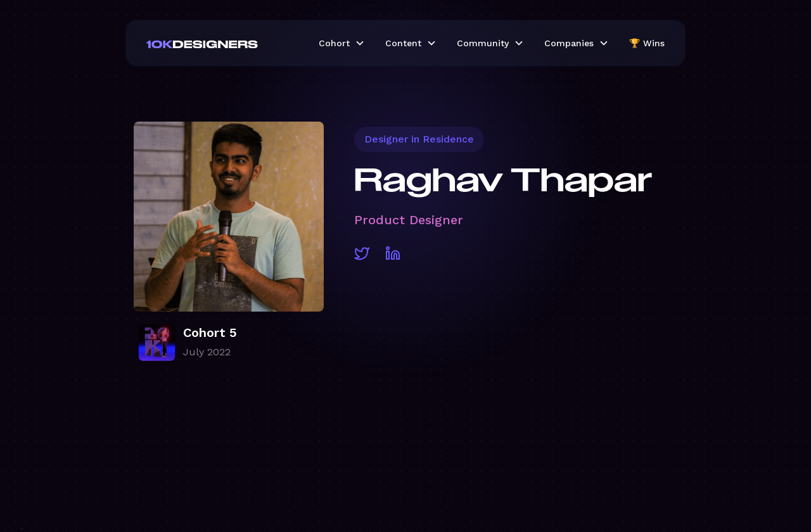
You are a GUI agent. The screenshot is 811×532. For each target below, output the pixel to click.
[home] (222, 43)
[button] (342, 43)
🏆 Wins (647, 43)
